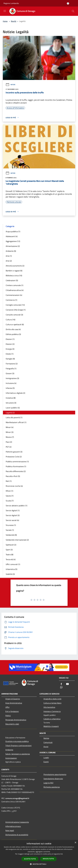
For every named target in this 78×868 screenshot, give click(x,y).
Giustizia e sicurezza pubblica (17, 741)
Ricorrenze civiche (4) (14, 486)
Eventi (46, 762)
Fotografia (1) (11, 369)
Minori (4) (10, 427)
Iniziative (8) (11, 398)
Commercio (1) (11, 300)
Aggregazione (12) (13, 241)
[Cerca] (73, 11)
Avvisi (46, 747)
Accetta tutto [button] (30, 859)
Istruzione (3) (11, 403)
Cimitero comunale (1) (14, 285)
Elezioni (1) (10, 339)
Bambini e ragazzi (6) (14, 271)
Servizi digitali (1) (13, 510)
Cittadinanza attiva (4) (15, 290)
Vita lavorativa (49, 707)
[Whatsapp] (61, 687)
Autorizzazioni (11, 758)
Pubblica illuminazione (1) (16, 466)
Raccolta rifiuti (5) (13, 476)
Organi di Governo (13, 699)
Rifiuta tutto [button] (48, 859)
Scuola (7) (10, 501)
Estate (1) (10, 354)
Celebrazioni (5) (12, 280)
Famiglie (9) (10, 359)
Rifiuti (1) (9, 491)
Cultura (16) (10, 320)
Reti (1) (9, 481)
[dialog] (39, 854)
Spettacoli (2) (11, 545)
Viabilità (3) (10, 574)
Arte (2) (9, 261)
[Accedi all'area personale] (68, 3)
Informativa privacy (13, 826)
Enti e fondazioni (12, 711)
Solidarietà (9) (11, 535)
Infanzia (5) (10, 388)
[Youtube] (67, 684)
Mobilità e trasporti (51, 726)
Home (5, 21)
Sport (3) (9, 550)
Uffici (7, 707)
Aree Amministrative (14, 703)
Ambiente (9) (11, 251)
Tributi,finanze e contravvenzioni (18, 746)
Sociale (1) (10, 530)
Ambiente (9, 750)
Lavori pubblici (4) (13, 408)
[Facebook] (61, 684)
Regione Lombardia (11, 3)
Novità (14, 21)
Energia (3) (10, 349)
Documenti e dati (12, 724)
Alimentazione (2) (13, 246)
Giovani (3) (10, 373)
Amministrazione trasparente (17, 822)
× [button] (75, 843)
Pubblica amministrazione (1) (17, 462)
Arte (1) (9, 256)
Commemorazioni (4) (14, 295)
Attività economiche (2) (15, 266)
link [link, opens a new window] (62, 854)
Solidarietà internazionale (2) (17, 540)
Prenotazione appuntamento (55, 774)
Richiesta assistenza (52, 787)
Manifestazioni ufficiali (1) (16, 422)
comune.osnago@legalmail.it (17, 798)
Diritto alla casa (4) (13, 329)
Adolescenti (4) (12, 236)
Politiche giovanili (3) (14, 452)
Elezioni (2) (10, 344)
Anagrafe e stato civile (52, 699)
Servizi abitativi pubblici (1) (16, 506)
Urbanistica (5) (11, 569)
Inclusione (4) (11, 383)
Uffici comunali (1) (13, 564)
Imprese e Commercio (52, 711)
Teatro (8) (10, 555)
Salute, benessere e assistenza (18, 754)
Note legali (10, 830)
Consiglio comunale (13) (15, 305)
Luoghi (46, 758)
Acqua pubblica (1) (13, 231)
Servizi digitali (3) (13, 515)
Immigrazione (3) (12, 378)
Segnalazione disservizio (53, 779)
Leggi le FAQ (48, 783)
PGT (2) (9, 447)
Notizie (10, 85)
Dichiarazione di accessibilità (17, 835)
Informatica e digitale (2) (15, 393)
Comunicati (48, 742)
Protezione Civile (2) (14, 457)
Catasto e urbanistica (52, 719)
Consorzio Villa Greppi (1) (16, 310)
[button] (39, 864)
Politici (8, 716)
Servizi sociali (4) (12, 520)
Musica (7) (10, 437)
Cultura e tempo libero (52, 703)
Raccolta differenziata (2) (16, 471)
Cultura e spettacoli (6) (15, 324)
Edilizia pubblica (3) (13, 334)
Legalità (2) (10, 413)
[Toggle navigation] (5, 11)
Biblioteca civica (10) (14, 276)
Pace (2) (9, 442)
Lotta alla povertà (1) (14, 417)
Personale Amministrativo (16, 720)
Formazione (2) (12, 364)
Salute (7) (10, 496)
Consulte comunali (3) (14, 315)
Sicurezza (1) (11, 525)
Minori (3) (10, 432)
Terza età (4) (11, 559)
